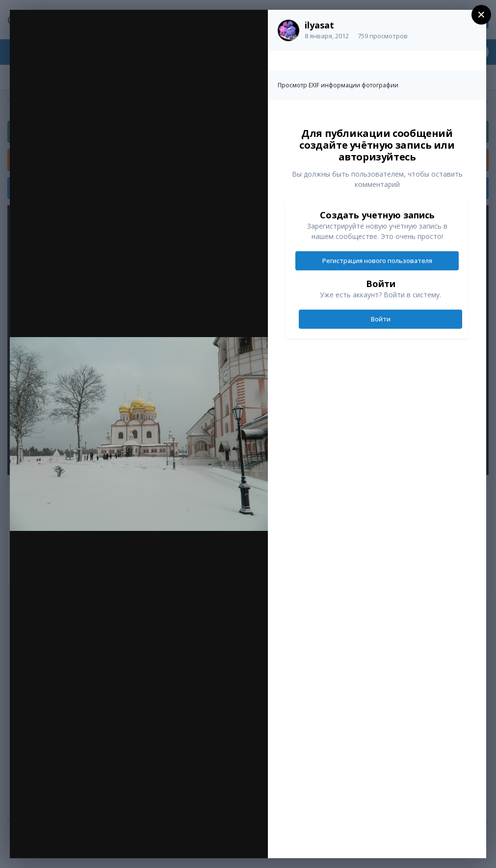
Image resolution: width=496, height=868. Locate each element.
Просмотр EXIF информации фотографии (338, 85)
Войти (381, 319)
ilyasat (319, 25)
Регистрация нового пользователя (377, 261)
